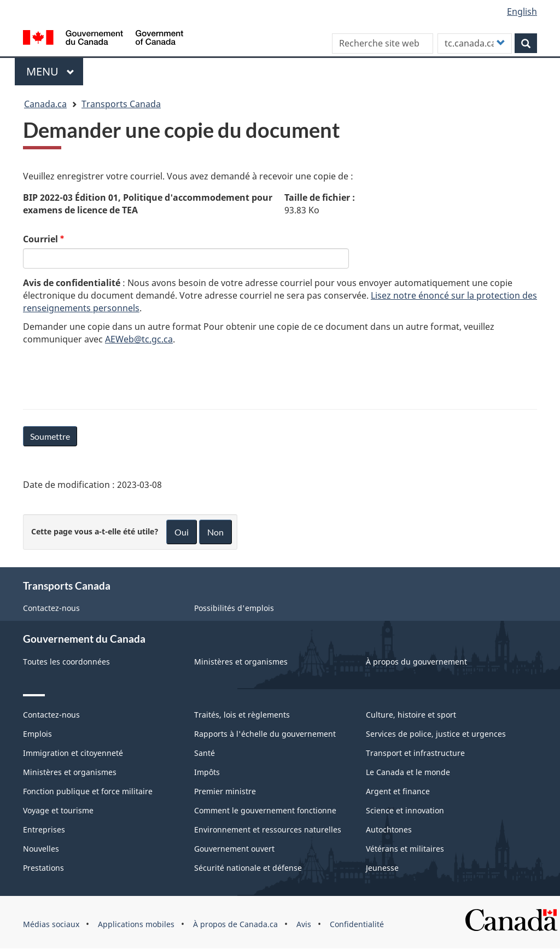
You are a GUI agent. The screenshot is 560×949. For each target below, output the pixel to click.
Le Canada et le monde (408, 772)
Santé (205, 753)
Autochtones (389, 829)
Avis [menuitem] (304, 924)
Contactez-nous (51, 608)
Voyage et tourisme (58, 810)
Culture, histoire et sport (411, 715)
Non (215, 532)
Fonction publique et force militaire (88, 791)
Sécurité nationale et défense (248, 868)
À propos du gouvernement (416, 662)
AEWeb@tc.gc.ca (139, 339)
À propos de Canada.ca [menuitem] (235, 924)
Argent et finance (398, 791)
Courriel (40, 239)
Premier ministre (225, 791)
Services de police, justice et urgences (436, 734)
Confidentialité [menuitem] (357, 924)
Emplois (37, 734)
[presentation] (106, 375)
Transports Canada (121, 104)
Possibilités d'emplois (234, 608)
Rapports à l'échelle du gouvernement (265, 734)
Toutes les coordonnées (66, 662)
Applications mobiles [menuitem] (136, 924)
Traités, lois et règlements (242, 715)
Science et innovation (405, 810)
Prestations (43, 868)
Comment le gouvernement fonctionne (265, 810)
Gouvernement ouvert (234, 849)
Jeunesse (382, 868)
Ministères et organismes (241, 662)
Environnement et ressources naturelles (268, 829)
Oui (182, 532)
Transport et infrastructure (415, 753)
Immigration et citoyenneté (73, 753)
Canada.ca (45, 104)
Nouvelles (41, 849)
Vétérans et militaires (405, 849)
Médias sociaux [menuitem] (51, 924)
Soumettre (50, 436)
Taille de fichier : (320, 197)
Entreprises (44, 829)
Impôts (207, 772)
